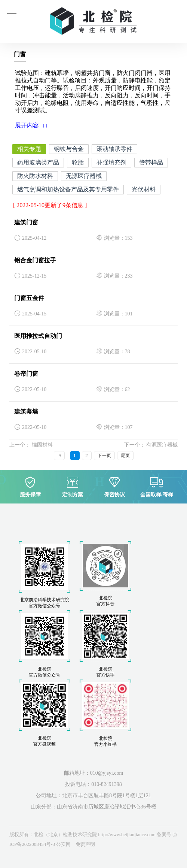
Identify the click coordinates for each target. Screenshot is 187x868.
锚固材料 (42, 445)
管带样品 (151, 162)
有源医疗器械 (162, 445)
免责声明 (85, 844)
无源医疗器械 (84, 176)
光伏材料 (144, 189)
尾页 (125, 456)
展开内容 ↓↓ (31, 125)
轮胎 (78, 162)
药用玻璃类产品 (38, 162)
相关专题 (29, 149)
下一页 (104, 456)
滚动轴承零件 (114, 149)
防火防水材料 (35, 176)
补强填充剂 (111, 162)
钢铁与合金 (69, 149)
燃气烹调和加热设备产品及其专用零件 (68, 189)
